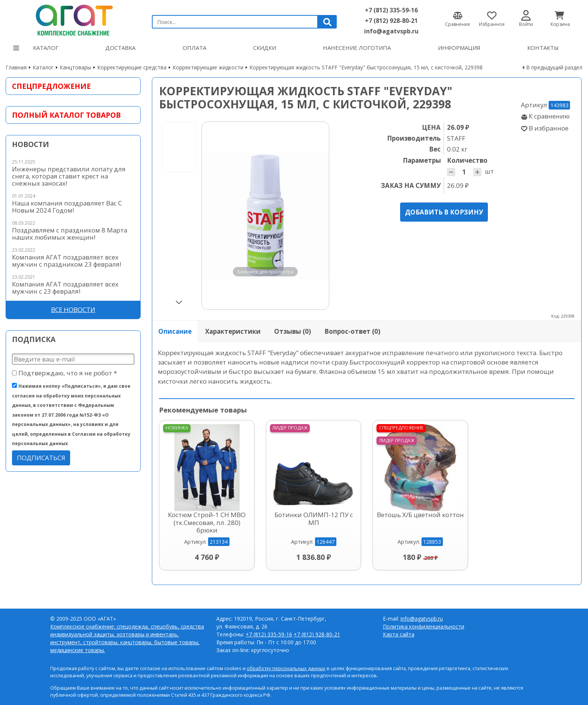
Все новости (73, 310)
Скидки (265, 48)
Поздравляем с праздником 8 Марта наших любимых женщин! (70, 234)
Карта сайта (399, 634)
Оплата (194, 48)
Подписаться (41, 458)
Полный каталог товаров (66, 115)
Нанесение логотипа (357, 48)
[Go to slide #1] (179, 147)
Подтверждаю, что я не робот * (64, 373)
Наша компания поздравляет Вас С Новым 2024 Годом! (67, 207)
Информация (459, 48)
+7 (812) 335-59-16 (391, 10)
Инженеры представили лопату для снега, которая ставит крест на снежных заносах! (69, 176)
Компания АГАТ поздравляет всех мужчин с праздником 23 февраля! (67, 261)
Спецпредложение (51, 86)
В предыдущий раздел (554, 67)
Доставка (120, 48)
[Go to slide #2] (179, 201)
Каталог (36, 48)
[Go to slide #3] (179, 254)
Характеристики (233, 331)
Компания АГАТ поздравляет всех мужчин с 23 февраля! (65, 288)
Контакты (543, 48)
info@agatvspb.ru (391, 31)
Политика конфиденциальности (424, 626)
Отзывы (292, 331)
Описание (175, 331)
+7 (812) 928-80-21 (391, 21)
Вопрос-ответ (352, 331)
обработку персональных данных (286, 668)
